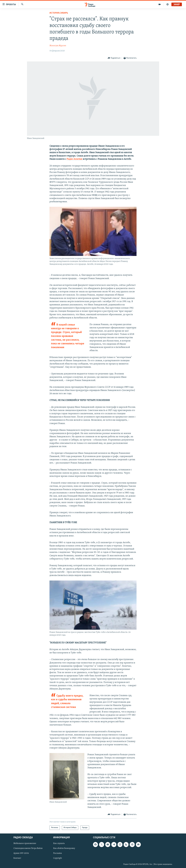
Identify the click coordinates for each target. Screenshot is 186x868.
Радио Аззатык (75, 159)
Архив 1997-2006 (21, 853)
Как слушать (59, 844)
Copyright (58, 858)
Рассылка (58, 853)
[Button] (114, 58)
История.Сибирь (59, 13)
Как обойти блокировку (64, 848)
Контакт (17, 858)
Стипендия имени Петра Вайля (28, 848)
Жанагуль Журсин (58, 46)
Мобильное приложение (25, 844)
